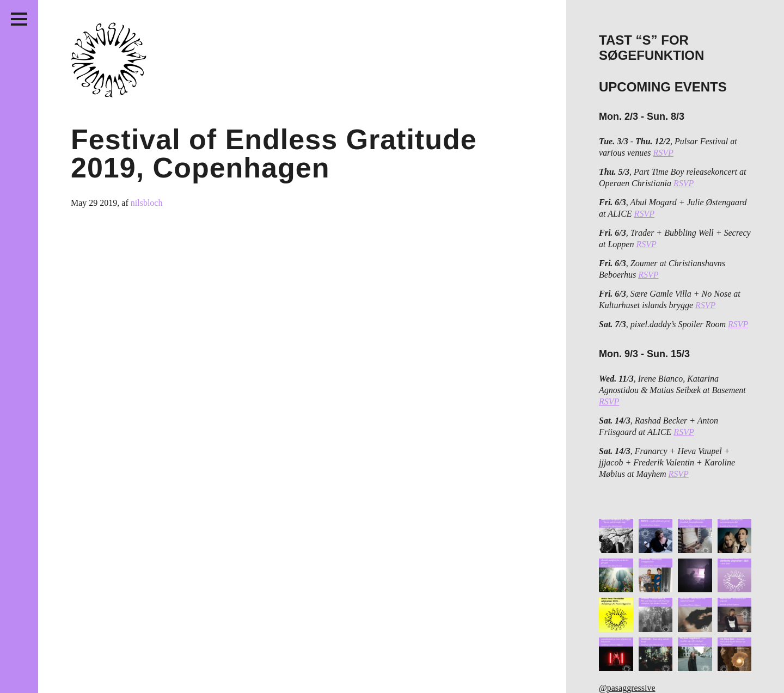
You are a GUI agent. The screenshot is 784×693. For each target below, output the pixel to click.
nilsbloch (147, 203)
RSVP (663, 153)
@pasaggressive (627, 688)
